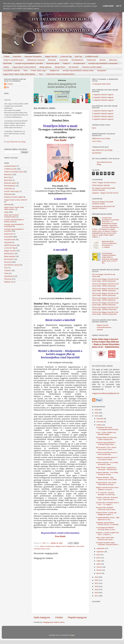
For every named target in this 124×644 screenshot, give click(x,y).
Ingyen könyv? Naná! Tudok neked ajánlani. (19, 74)
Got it (119, 6)
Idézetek (103, 60)
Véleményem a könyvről (36, 60)
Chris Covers (97, 141)
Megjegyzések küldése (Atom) (54, 622)
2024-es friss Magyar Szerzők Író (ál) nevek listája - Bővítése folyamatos (105, 308)
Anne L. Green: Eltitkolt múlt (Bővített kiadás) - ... (106, 433)
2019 (97, 590)
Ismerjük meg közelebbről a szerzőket (29, 63)
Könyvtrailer (64, 60)
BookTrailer (8, 63)
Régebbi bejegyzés (77, 617)
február (99, 570)
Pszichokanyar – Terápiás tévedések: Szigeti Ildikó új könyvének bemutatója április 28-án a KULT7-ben (110, 258)
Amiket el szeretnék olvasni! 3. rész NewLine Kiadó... (107, 458)
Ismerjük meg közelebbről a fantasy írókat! (78, 71)
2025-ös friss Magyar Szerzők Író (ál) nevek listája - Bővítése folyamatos (105, 313)
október (99, 425)
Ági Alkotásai (97, 153)
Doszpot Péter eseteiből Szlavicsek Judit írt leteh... (106, 508)
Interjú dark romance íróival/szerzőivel (60, 74)
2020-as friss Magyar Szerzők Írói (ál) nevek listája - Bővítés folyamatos (105, 290)
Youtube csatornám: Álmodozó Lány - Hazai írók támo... (107, 498)
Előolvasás (52, 60)
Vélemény (8, 279)
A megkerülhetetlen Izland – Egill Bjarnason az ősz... (108, 518)
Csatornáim (17, 56)
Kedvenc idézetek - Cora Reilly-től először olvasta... (107, 473)
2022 (97, 580)
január (99, 573)
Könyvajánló (9, 237)
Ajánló (42, 546)
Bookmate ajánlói (53, 63)
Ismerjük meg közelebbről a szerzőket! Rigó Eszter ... (106, 443)
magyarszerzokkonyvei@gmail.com (106, 393)
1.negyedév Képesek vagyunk (103, 95)
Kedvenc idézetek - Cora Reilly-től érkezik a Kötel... (107, 463)
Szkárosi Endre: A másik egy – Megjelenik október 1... (107, 514)
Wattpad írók (55, 71)
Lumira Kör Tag (66, 56)
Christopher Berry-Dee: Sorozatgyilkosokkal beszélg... (108, 428)
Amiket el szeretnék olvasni (13, 60)
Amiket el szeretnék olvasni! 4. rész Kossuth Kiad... (107, 453)
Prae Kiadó (60, 140)
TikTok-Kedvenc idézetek (101, 185)
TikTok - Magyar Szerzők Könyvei (104, 183)
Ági (8, 87)
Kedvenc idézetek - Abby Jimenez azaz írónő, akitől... (107, 478)
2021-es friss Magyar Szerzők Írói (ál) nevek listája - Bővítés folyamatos (105, 294)
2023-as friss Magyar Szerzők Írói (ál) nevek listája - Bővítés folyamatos (105, 304)
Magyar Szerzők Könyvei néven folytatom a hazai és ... (107, 488)
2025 (97, 413)
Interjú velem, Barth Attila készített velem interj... (105, 539)
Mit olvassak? (74, 67)
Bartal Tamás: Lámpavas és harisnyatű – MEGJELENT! (107, 468)
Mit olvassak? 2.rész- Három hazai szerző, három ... (106, 448)
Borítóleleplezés (77, 60)
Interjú (6, 212)
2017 (97, 596)
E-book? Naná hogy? (12, 191)
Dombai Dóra (50, 546)
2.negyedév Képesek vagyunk (103, 113)
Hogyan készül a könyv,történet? (24, 67)
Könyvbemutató (79, 63)
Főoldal (7, 56)
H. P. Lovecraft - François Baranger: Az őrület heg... (106, 494)
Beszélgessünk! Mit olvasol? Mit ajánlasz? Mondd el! (103, 207)
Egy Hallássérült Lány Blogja (16, 142)
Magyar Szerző (61, 546)
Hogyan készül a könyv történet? (16, 200)
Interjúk (6, 67)
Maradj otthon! (60, 67)
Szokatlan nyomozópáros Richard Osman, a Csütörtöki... (108, 524)
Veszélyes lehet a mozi (42, 549)
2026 (97, 410)
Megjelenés (71, 546)
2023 (97, 577)
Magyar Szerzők (51, 56)
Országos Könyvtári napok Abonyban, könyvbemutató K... (108, 544)
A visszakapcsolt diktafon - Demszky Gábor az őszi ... (106, 528)
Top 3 (41, 74)
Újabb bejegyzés (42, 617)
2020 (97, 586)
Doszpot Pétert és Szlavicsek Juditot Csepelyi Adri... (106, 438)
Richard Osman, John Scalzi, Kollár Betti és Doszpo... (106, 484)
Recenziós (8, 262)
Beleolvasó (113, 60)
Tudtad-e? (66, 63)
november (100, 422)
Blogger (72, 635)
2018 (97, 593)
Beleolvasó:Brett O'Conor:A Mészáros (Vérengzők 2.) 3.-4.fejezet (109, 244)
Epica (94, 128)
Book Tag (78, 56)
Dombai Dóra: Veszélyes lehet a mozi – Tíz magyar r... (107, 504)
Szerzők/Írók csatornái (12, 71)
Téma (25, 71)
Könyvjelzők (102, 71)
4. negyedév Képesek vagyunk (103, 100)
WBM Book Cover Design (101, 138)
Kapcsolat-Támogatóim (33, 56)
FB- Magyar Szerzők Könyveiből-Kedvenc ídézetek (104, 189)
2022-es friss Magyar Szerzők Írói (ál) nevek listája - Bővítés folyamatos (105, 299)
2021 (97, 583)
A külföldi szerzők (92, 56)
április (99, 564)
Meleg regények (45, 67)
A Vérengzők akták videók (101, 84)
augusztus (100, 552)
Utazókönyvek (9, 276)
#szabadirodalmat (10, 166)
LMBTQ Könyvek (10, 245)
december (100, 419)
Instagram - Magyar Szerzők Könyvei (105, 193)
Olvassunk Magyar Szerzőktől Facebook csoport (103, 203)
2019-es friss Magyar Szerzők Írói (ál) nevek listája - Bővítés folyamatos (105, 285)
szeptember (101, 548)
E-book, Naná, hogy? (39, 71)
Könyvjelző (8, 242)
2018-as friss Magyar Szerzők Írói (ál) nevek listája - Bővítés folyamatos (105, 280)
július (99, 555)
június (99, 558)
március (99, 567)
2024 (97, 416)
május (99, 561)
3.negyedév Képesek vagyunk (103, 97)
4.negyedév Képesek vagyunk (103, 119)
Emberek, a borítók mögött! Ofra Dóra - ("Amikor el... (108, 534)
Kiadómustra (91, 60)
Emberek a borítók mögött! (92, 67)
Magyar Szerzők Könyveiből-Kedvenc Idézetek (104, 327)
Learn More (108, 6)
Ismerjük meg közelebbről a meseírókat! (103, 63)
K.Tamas (10, 84)
